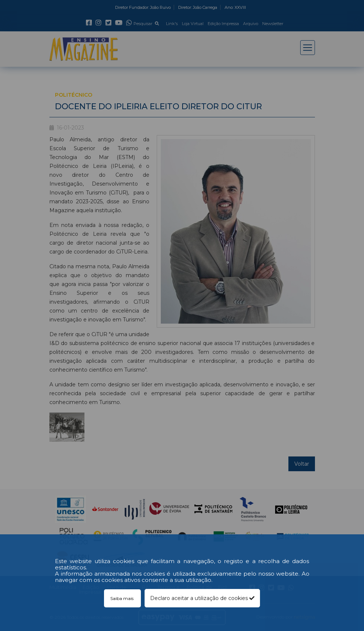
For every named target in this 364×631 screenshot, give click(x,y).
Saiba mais (122, 598)
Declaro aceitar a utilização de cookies (202, 598)
